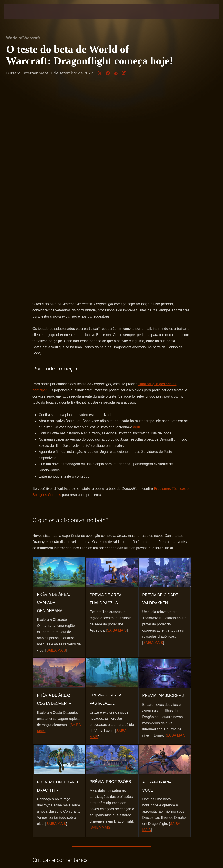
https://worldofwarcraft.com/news (71, 675)
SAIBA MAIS (56, 443)
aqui (137, 220)
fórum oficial (120, 675)
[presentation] (17, 11)
